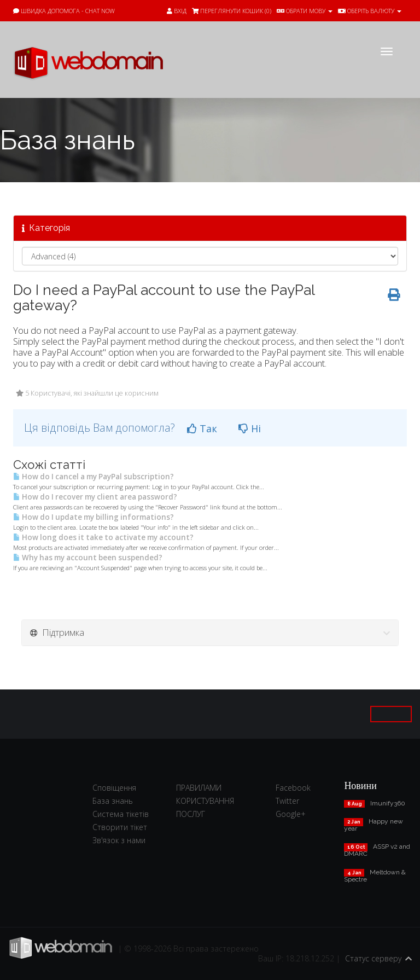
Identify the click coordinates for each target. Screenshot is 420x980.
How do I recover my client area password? (95, 497)
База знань (113, 801)
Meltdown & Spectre (375, 876)
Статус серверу (373, 958)
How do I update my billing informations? (94, 517)
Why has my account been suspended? (88, 558)
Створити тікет (120, 827)
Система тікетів (121, 814)
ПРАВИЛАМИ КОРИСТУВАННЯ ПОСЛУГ (205, 801)
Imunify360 (388, 803)
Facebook (293, 788)
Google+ (291, 814)
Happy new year (374, 825)
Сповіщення (114, 788)
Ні (250, 428)
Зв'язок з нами (119, 840)
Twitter (287, 801)
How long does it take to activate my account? (103, 537)
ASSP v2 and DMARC (377, 850)
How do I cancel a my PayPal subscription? (94, 477)
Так (202, 428)
